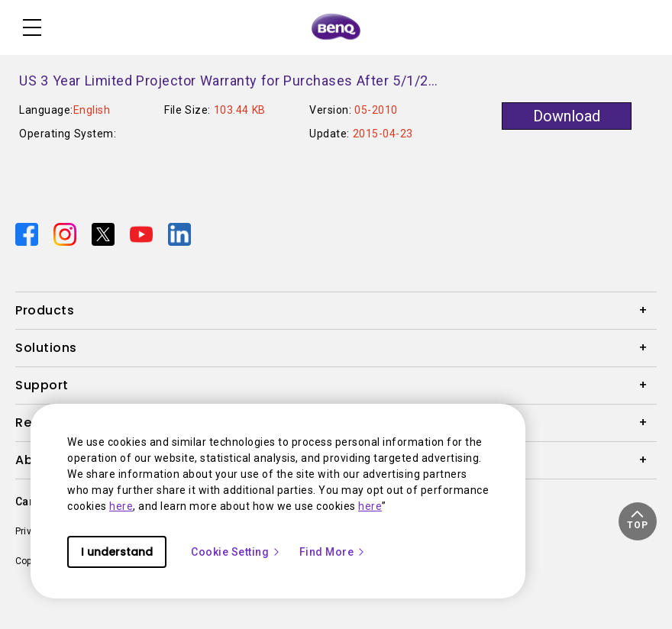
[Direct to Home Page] (336, 27)
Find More (333, 552)
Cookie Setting (236, 552)
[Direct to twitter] (105, 234)
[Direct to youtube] (143, 234)
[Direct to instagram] (66, 234)
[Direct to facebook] (28, 234)
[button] (638, 521)
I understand (117, 552)
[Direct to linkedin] (179, 234)
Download (567, 116)
